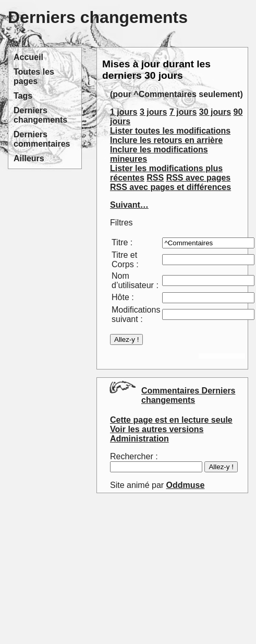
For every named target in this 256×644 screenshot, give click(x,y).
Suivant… (129, 205)
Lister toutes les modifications (170, 131)
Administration (139, 439)
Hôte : (123, 297)
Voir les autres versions (157, 429)
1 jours (124, 112)
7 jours (183, 112)
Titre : (122, 242)
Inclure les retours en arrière (166, 140)
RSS (155, 178)
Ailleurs (29, 158)
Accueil (28, 57)
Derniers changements (40, 115)
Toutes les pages (34, 76)
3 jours (153, 112)
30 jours (215, 112)
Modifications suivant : (136, 314)
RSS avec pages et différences (170, 187)
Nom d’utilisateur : (135, 281)
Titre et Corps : (125, 260)
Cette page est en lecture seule (171, 420)
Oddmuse (186, 485)
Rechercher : (134, 456)
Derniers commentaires (42, 139)
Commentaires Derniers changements (188, 395)
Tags (23, 96)
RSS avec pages (199, 178)
